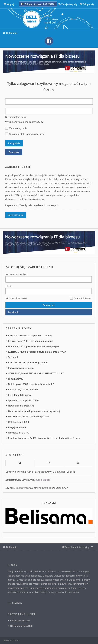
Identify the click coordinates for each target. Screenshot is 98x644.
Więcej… (12, 4)
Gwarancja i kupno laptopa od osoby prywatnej (34, 411)
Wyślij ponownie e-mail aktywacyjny (24, 122)
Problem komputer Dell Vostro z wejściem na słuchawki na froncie (44, 438)
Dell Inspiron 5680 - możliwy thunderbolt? (31, 384)
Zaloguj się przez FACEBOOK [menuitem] (38, 4)
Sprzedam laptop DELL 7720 (23, 400)
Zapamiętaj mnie (16, 128)
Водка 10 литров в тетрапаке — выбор (30, 335)
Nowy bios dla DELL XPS (21, 406)
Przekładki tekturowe (20, 395)
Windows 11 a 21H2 (19, 433)
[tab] (20, 463)
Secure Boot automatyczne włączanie (29, 416)
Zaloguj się (15, 267)
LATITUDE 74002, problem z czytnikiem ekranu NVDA (37, 352)
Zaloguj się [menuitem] (88, 4)
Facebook (14, 152)
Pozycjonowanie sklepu (21, 368)
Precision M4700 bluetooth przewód (28, 362)
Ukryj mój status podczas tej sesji (25, 134)
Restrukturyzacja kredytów (23, 389)
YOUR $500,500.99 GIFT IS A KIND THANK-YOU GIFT (36, 373)
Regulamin (11, 205)
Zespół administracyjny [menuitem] (77, 547)
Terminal (13, 357)
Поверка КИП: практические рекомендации (33, 346)
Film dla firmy (16, 379)
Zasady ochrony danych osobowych (39, 205)
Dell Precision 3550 (18, 422)
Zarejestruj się (16, 215)
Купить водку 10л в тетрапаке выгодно (31, 341)
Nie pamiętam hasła (16, 117)
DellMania (12, 547)
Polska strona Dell (20, 621)
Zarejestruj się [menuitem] (69, 4)
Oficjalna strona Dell (21, 626)
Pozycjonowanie (17, 427)
